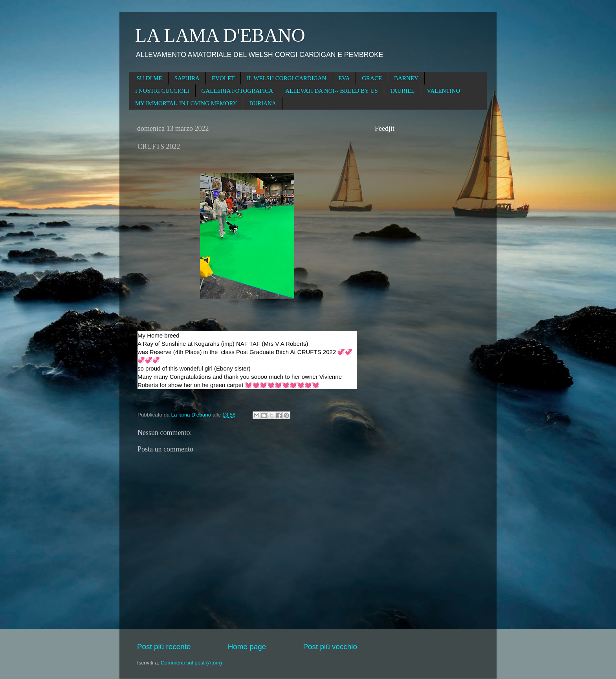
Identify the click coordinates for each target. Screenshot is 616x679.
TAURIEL (402, 91)
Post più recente (164, 647)
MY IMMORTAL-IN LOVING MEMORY (186, 103)
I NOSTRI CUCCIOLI (162, 91)
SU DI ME (149, 78)
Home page (247, 647)
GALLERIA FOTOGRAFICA (237, 91)
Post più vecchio (330, 647)
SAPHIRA (187, 78)
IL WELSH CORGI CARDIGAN (286, 78)
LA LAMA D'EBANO (220, 35)
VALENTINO (444, 91)
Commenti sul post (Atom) (191, 663)
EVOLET (223, 78)
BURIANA (262, 103)
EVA (344, 78)
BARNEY (406, 78)
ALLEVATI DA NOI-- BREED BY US (331, 91)
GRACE (372, 78)
